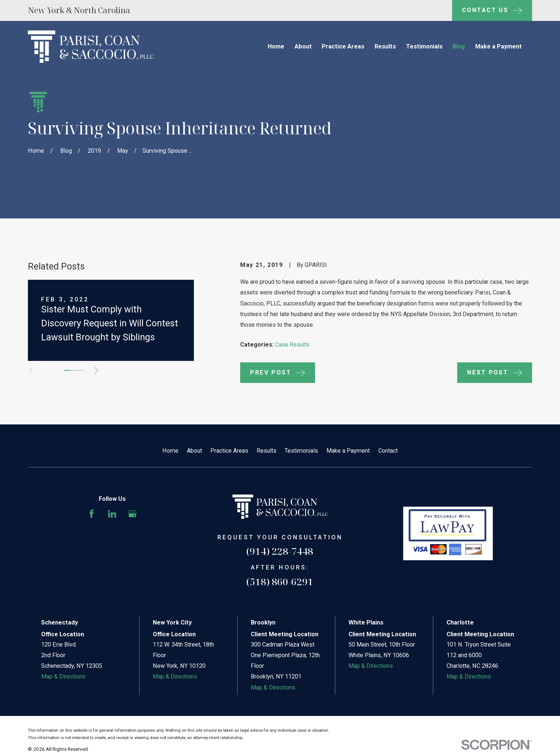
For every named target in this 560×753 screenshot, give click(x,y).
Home (170, 451)
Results (267, 451)
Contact (388, 451)
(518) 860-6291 (280, 582)
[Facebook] (92, 514)
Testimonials (301, 451)
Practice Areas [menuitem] (343, 46)
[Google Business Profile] (132, 514)
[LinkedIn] (112, 514)
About (194, 451)
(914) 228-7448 (280, 551)
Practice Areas (229, 451)
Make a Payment (348, 451)
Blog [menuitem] (459, 46)
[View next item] (96, 370)
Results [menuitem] (385, 46)
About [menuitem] (303, 46)
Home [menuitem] (276, 46)
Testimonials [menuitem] (424, 46)
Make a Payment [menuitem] (498, 46)
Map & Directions (63, 676)
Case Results (292, 345)
